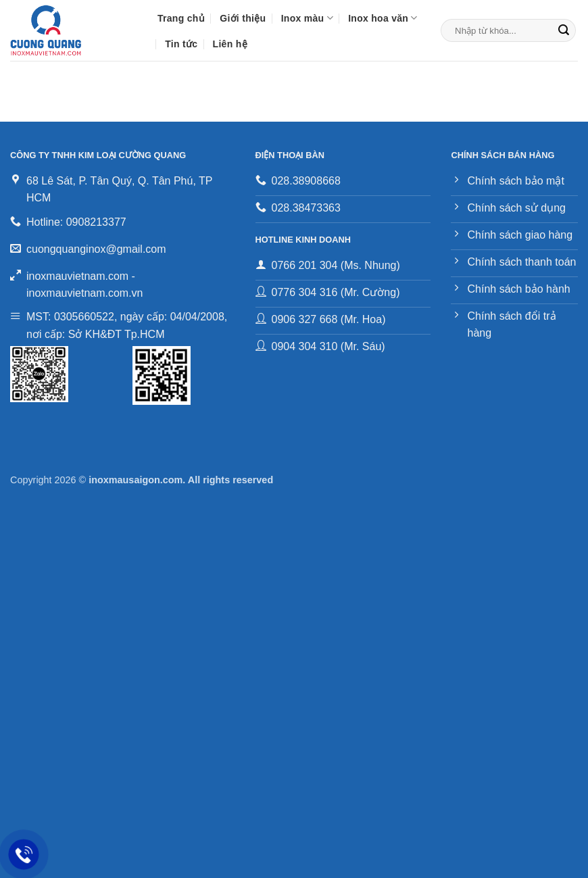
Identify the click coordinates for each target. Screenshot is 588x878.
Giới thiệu (243, 18)
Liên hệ (230, 44)
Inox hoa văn (383, 18)
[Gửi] (564, 30)
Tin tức (181, 44)
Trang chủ (181, 18)
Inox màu (307, 18)
